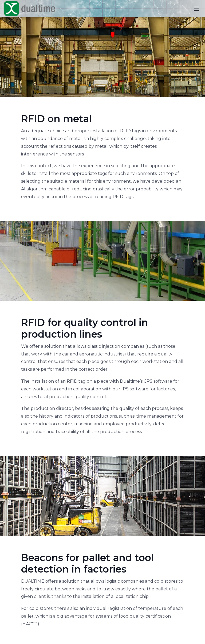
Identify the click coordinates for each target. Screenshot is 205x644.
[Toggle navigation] (196, 9)
